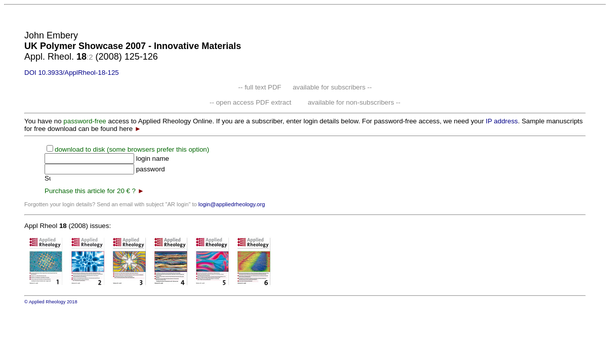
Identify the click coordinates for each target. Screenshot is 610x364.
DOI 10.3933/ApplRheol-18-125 (72, 73)
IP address (502, 121)
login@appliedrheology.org (232, 204)
